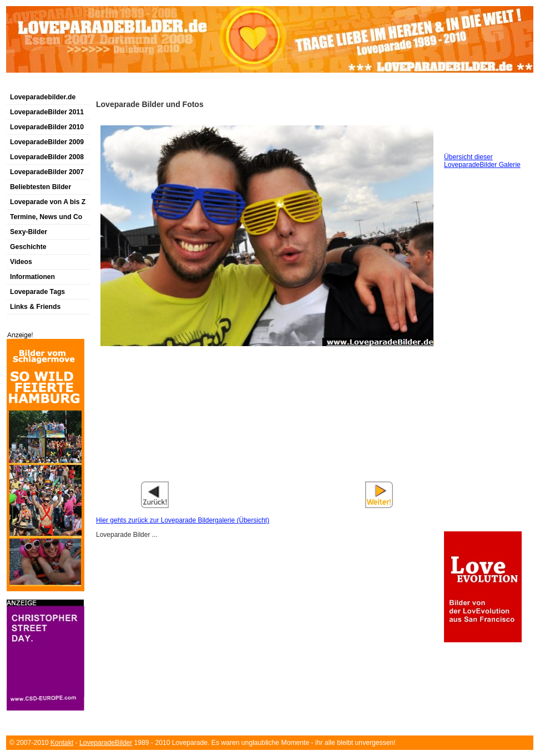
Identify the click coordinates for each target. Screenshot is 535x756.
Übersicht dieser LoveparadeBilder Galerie (482, 161)
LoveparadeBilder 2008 (47, 157)
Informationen (32, 277)
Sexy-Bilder (29, 232)
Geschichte (28, 247)
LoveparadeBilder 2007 (47, 172)
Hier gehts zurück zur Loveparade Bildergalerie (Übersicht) (183, 520)
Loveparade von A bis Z (48, 202)
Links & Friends (35, 307)
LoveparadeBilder (106, 743)
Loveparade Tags (37, 292)
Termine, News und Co (46, 217)
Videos (21, 262)
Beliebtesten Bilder (41, 187)
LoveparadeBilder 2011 (47, 112)
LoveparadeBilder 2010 (47, 127)
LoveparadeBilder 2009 (47, 142)
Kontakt (62, 743)
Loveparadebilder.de (43, 97)
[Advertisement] (136, 85)
